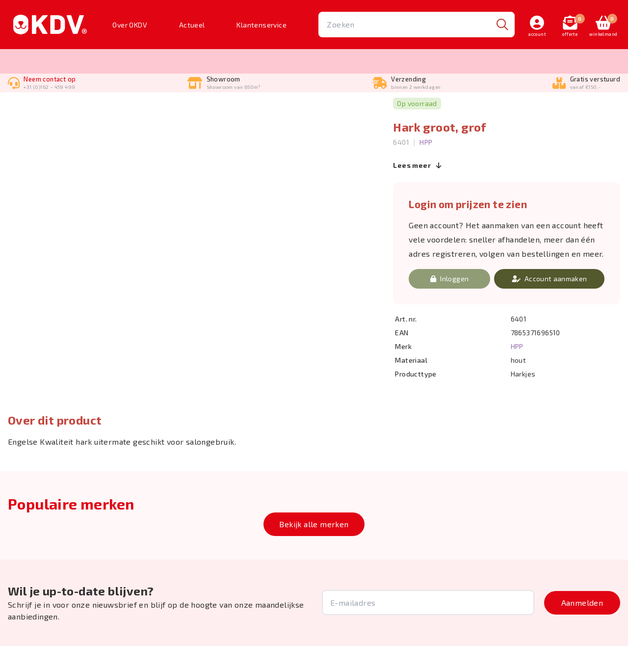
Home (17, 110)
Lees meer (417, 192)
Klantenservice (262, 25)
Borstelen (51, 110)
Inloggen (449, 305)
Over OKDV (130, 25)
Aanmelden (582, 629)
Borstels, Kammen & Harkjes (119, 110)
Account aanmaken (549, 305)
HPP (426, 168)
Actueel (192, 25)
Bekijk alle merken (314, 550)
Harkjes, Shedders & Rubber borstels (230, 110)
